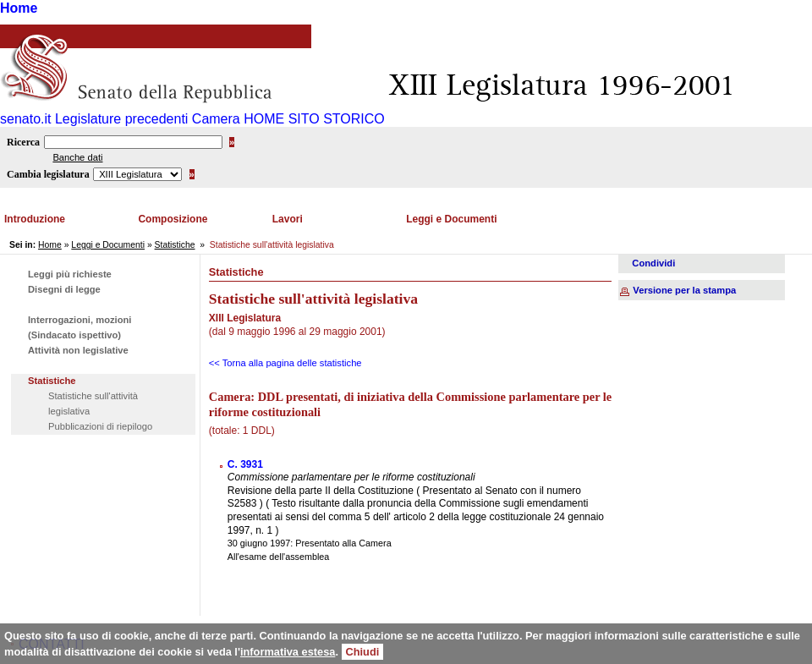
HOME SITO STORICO (314, 119)
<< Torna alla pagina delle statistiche (285, 363)
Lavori (288, 219)
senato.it (25, 119)
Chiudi (363, 652)
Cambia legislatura (48, 174)
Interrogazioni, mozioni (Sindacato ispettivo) (80, 327)
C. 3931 (245, 464)
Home (19, 8)
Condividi (653, 263)
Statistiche (175, 245)
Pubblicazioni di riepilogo (100, 426)
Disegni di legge (64, 289)
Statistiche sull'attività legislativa (93, 403)
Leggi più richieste (70, 274)
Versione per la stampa (684, 290)
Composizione (173, 219)
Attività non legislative (78, 350)
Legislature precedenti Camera (148, 119)
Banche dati (77, 157)
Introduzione (35, 219)
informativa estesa (288, 652)
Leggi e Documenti (451, 219)
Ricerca (23, 142)
